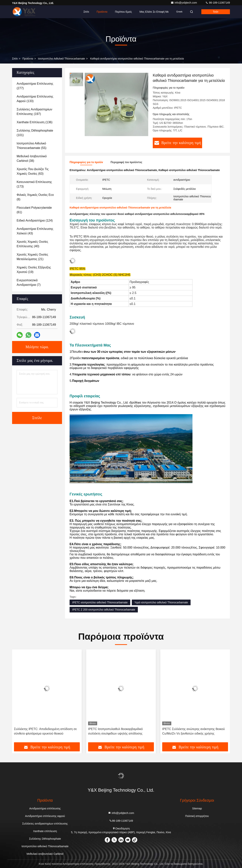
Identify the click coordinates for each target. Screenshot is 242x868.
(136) (35, 122)
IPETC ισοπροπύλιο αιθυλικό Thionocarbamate (100, 602)
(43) (35, 231)
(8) (35, 197)
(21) (32, 257)
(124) (35, 220)
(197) (34, 112)
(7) (29, 282)
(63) (33, 171)
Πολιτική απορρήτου (197, 816)
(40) (32, 244)
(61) (34, 210)
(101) (35, 133)
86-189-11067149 (218, 3)
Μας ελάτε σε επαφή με (154, 12)
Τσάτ (216, 12)
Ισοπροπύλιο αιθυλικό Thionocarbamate (62, 59)
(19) (34, 270)
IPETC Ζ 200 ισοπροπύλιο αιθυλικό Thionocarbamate (104, 610)
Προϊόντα (102, 12)
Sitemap (197, 808)
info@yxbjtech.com (184, 3)
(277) (35, 86)
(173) (34, 184)
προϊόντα (28, 59)
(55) (31, 146)
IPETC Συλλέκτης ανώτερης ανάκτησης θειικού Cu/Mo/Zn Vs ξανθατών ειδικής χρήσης (194, 731)
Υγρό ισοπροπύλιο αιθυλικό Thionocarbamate (161, 602)
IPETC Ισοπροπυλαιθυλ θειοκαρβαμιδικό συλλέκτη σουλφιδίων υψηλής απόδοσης (115, 731)
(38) (32, 158)
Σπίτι (86, 12)
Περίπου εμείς (123, 12)
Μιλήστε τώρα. (37, 347)
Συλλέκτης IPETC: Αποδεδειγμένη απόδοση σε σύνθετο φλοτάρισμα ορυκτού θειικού (45, 731)
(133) (35, 99)
